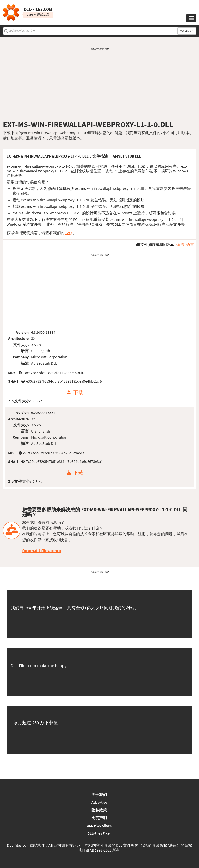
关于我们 (99, 795)
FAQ (69, 233)
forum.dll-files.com (40, 551)
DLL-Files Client (99, 825)
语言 (190, 245)
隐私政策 (99, 810)
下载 (78, 392)
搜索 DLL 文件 (187, 31)
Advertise (99, 802)
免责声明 (99, 818)
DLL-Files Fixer (99, 833)
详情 (180, 245)
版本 (170, 245)
